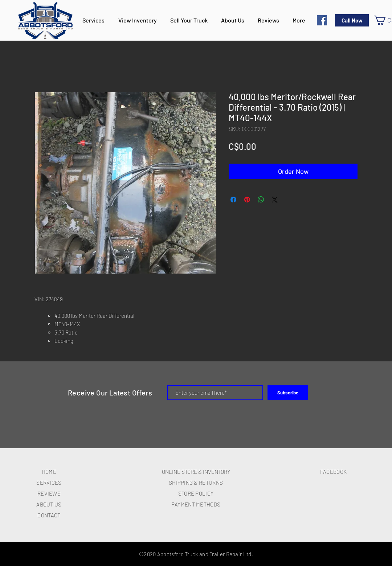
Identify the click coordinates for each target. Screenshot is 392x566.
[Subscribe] (288, 393)
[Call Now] (352, 20)
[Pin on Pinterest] (247, 200)
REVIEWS (49, 493)
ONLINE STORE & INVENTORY (196, 472)
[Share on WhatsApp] (261, 200)
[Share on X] (275, 200)
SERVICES (49, 483)
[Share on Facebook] (233, 200)
